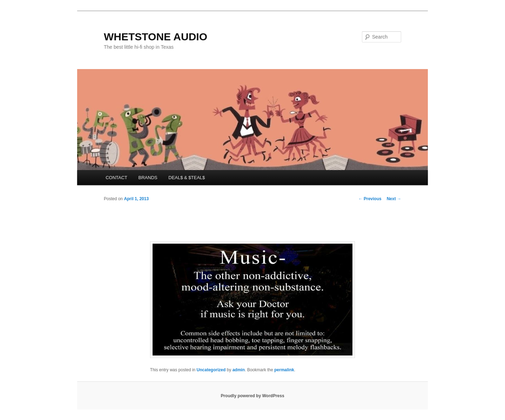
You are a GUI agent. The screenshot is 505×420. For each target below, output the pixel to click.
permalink (284, 370)
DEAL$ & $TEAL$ (187, 178)
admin (239, 370)
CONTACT (116, 178)
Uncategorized (211, 370)
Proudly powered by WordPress (252, 396)
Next (394, 199)
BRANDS (148, 178)
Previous (370, 199)
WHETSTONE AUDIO (156, 37)
